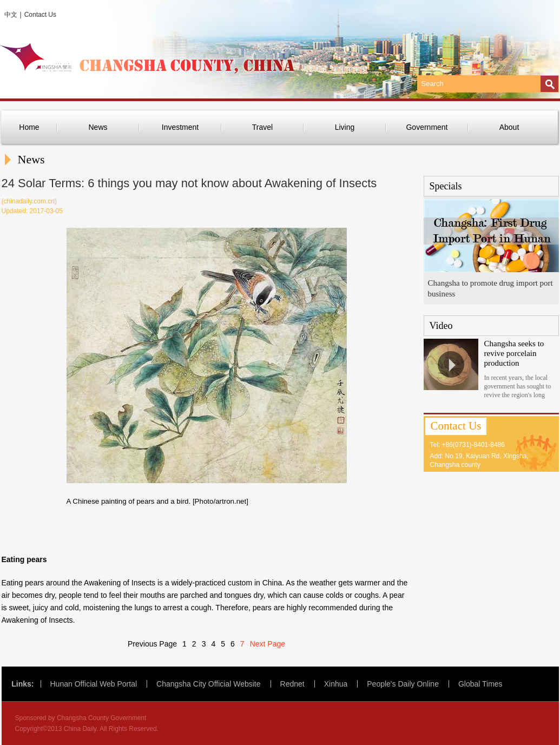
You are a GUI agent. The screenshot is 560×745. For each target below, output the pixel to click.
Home (29, 127)
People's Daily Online (403, 684)
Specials (446, 186)
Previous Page (152, 644)
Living (345, 127)
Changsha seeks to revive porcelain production (514, 353)
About (509, 127)
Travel (262, 127)
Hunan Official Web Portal (94, 684)
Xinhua (336, 684)
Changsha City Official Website (208, 684)
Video (441, 326)
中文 (11, 15)
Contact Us (40, 15)
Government (427, 127)
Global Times (480, 684)
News (98, 127)
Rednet (292, 684)
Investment (180, 127)
